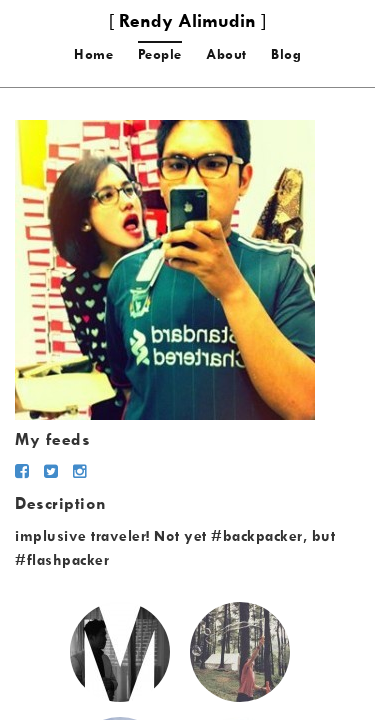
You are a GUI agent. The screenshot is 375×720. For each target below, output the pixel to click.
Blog (286, 54)
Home (93, 54)
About (226, 54)
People (160, 54)
